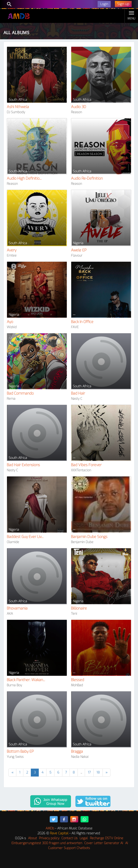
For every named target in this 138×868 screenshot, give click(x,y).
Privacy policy (49, 838)
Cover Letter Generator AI (104, 843)
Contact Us (69, 838)
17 (89, 772)
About (32, 838)
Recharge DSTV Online (107, 838)
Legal (84, 838)
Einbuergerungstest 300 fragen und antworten (47, 843)
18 (98, 772)
